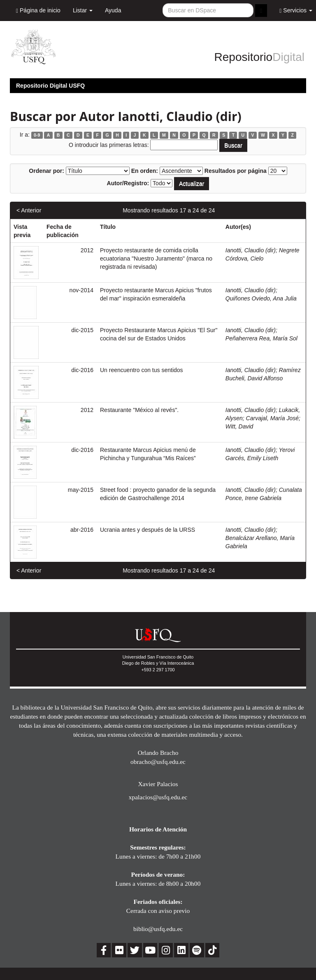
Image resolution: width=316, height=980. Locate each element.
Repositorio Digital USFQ (50, 86)
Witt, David (239, 426)
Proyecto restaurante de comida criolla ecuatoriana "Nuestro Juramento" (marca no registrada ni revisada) (156, 258)
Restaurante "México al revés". (139, 410)
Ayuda (113, 10)
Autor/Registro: (128, 183)
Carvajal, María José (272, 418)
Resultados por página (236, 171)
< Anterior (29, 210)
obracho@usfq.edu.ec (158, 762)
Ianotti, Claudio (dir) (251, 250)
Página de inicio (38, 10)
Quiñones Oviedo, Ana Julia (261, 298)
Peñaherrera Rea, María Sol (261, 338)
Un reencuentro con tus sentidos (142, 370)
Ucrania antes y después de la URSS (148, 530)
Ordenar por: (46, 171)
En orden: (145, 171)
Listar (83, 10)
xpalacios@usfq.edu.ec (158, 797)
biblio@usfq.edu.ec (158, 929)
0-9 (37, 135)
